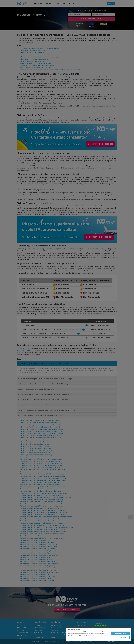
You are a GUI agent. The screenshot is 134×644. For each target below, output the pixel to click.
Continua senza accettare (120, 630)
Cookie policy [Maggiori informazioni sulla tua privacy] (92, 635)
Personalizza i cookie (120, 637)
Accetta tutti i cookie (120, 633)
